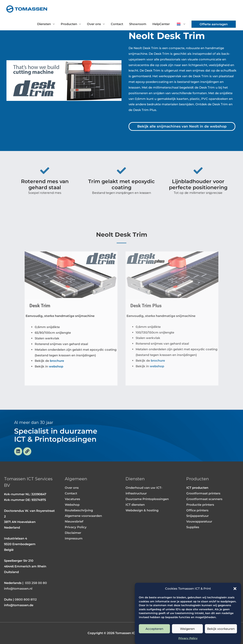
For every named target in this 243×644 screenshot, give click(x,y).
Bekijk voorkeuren (221, 629)
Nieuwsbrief (74, 521)
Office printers (197, 510)
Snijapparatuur (197, 516)
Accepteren (154, 629)
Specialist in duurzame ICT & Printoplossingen (56, 435)
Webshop (72, 505)
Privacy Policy (188, 638)
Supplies (193, 527)
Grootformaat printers (203, 493)
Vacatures (72, 499)
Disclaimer (73, 533)
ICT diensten (135, 505)
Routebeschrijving (79, 510)
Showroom (138, 24)
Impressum (74, 538)
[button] (235, 589)
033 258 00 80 (36, 583)
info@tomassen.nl (18, 589)
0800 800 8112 (26, 599)
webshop (56, 366)
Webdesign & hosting (142, 510)
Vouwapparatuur (199, 521)
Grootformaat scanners (204, 499)
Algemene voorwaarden (83, 516)
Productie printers (200, 505)
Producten (69, 24)
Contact (117, 24)
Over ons (94, 24)
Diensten (44, 24)
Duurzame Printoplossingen (147, 499)
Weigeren (187, 629)
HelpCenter (161, 24)
